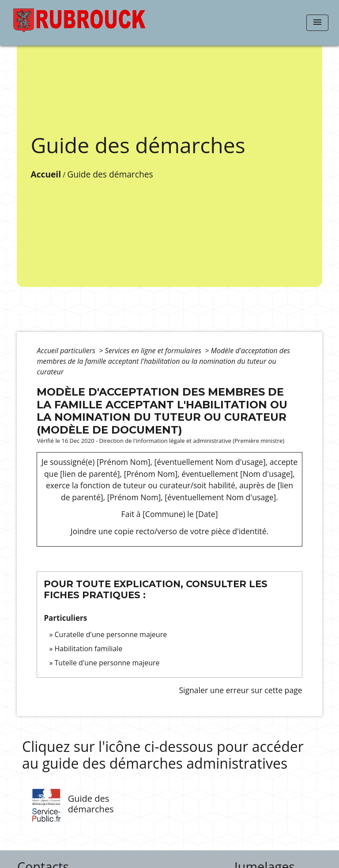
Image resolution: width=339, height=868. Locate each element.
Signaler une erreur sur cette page (240, 690)
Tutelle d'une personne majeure (107, 663)
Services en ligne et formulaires (154, 351)
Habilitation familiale (89, 649)
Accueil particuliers (67, 351)
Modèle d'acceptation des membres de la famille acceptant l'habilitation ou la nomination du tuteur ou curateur (163, 361)
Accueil (46, 174)
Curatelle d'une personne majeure (111, 634)
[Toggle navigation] (317, 23)
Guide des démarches (110, 174)
